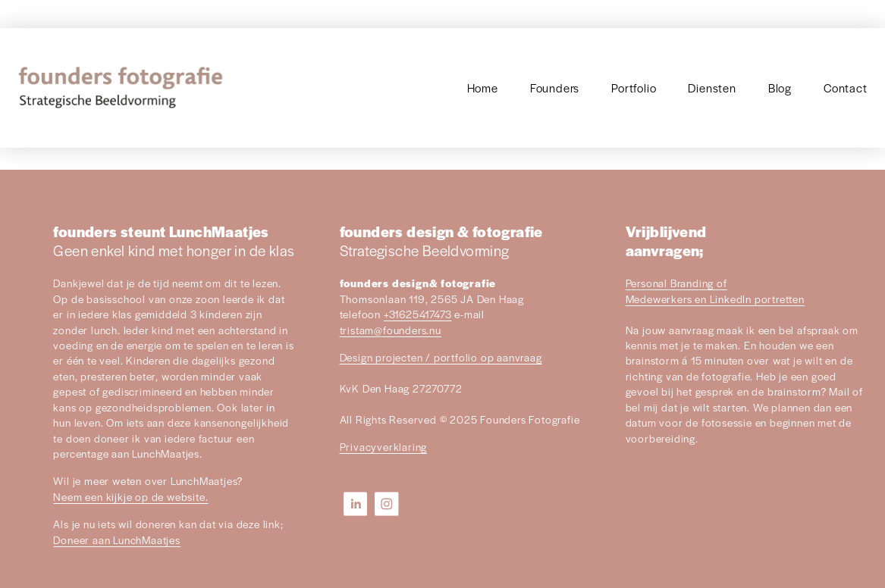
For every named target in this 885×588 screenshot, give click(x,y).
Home (483, 88)
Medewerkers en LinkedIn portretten (715, 299)
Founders (555, 88)
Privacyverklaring (384, 447)
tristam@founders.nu (391, 330)
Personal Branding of (676, 283)
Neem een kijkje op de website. (130, 497)
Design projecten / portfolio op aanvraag (441, 357)
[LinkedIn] (356, 504)
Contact (846, 88)
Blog (780, 88)
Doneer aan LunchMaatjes (116, 540)
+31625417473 (418, 314)
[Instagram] (387, 504)
